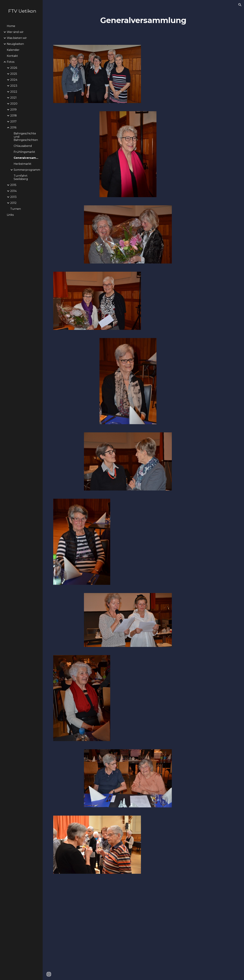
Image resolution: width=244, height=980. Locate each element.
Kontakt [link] (12, 56)
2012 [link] (13, 203)
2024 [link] (14, 80)
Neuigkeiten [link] (15, 44)
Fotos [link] (11, 62)
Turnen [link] (16, 209)
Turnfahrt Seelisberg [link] (21, 177)
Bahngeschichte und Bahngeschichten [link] (26, 137)
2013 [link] (13, 197)
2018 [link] (13, 116)
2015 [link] (13, 185)
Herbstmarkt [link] (23, 164)
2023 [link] (14, 86)
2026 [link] (14, 68)
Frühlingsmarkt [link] (24, 152)
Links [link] (10, 215)
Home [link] (11, 26)
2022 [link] (14, 92)
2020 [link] (14, 104)
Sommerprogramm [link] (27, 170)
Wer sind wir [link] (15, 32)
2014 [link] (13, 191)
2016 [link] (13, 127)
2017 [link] (13, 122)
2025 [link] (14, 74)
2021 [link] (13, 98)
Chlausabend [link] (23, 146)
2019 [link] (13, 110)
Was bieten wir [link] (17, 38)
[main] (143, 20)
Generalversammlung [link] (27, 158)
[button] (240, 5)
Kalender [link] (13, 50)
